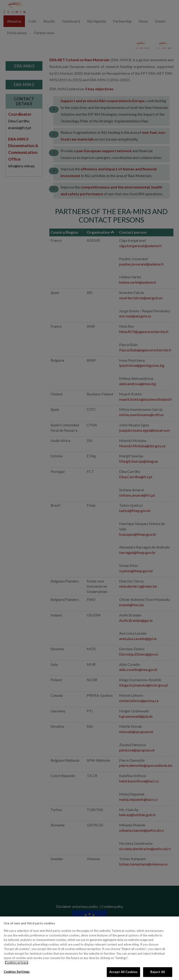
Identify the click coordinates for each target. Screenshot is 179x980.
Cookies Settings (17, 972)
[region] (89, 948)
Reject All (158, 972)
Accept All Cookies (123, 972)
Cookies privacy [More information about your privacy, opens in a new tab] (17, 963)
